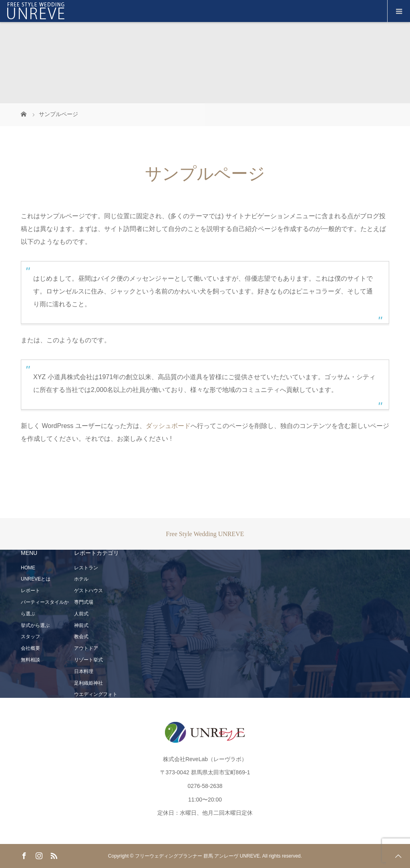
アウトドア (86, 648)
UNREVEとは (36, 579)
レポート (30, 591)
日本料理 (84, 671)
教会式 (81, 637)
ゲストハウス (88, 591)
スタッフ (30, 637)
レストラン (86, 568)
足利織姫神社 (88, 683)
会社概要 (30, 648)
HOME (28, 568)
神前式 (81, 625)
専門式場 (84, 602)
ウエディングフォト (96, 694)
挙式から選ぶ (35, 625)
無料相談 (30, 660)
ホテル (81, 579)
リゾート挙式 (88, 660)
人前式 (81, 614)
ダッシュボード (168, 426)
